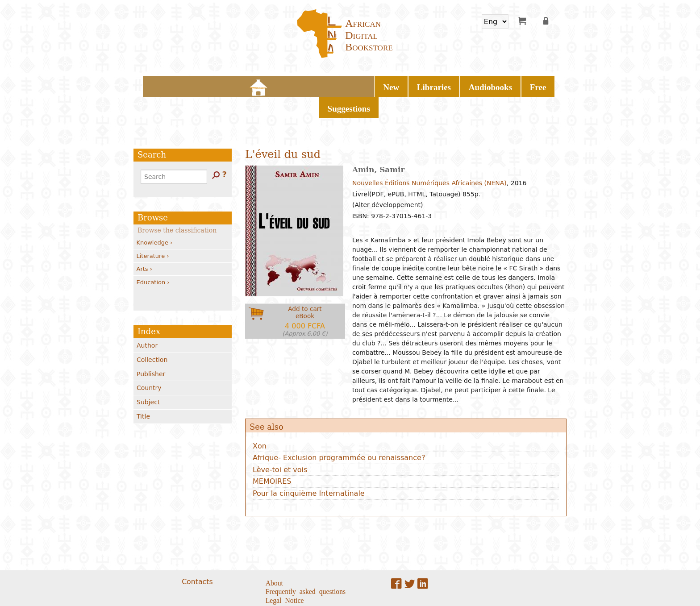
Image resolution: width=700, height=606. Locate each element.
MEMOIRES (272, 457)
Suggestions (435, 85)
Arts (144, 244)
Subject (148, 378)
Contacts (197, 557)
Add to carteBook (305, 297)
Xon (260, 421)
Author (147, 321)
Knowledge (155, 218)
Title (143, 392)
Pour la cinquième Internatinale (309, 469)
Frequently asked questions (306, 566)
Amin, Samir (378, 145)
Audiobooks (356, 85)
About (274, 557)
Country (149, 363)
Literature (153, 231)
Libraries (308, 85)
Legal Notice (285, 575)
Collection (152, 335)
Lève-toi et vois (280, 445)
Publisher (151, 349)
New (272, 85)
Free (396, 85)
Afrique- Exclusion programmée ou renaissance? (339, 433)
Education (153, 257)
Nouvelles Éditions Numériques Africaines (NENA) (429, 158)
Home (247, 85)
